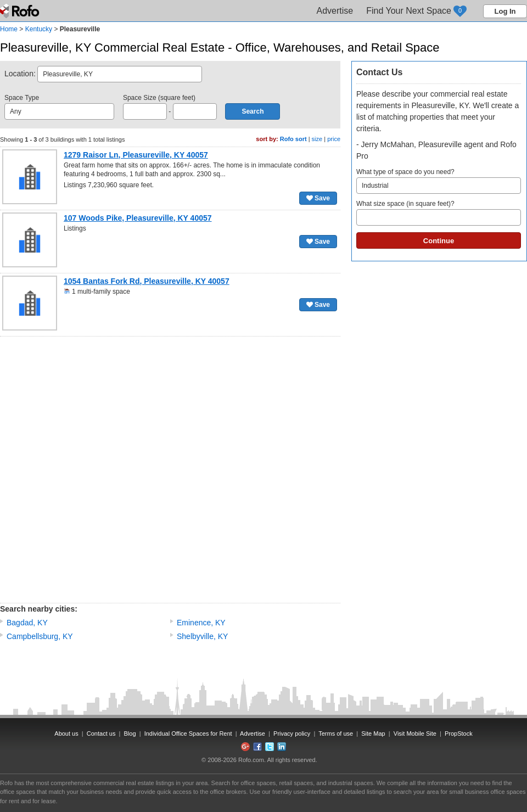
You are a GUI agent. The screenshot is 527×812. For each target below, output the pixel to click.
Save (318, 198)
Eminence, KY (201, 623)
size (317, 139)
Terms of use (336, 733)
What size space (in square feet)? (439, 213)
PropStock (459, 733)
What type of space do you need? (439, 181)
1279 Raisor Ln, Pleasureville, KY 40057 (136, 155)
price (334, 139)
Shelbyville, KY (202, 636)
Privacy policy (292, 733)
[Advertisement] (131, 470)
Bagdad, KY (27, 623)
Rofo (21, 11)
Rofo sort (293, 139)
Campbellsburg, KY (40, 636)
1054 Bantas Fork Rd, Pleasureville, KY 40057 (147, 281)
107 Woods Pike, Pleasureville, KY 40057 (138, 218)
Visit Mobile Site (415, 733)
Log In (505, 11)
